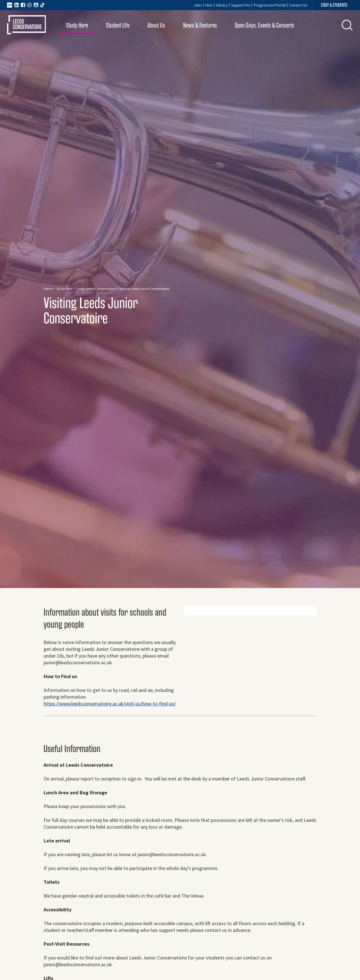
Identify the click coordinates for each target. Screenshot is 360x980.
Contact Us (298, 5)
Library (222, 5)
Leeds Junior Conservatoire (96, 289)
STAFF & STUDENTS (334, 5)
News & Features (200, 25)
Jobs (198, 5)
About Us (156, 25)
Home (48, 289)
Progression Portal (270, 5)
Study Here (77, 25)
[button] (347, 25)
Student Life (118, 25)
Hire (209, 5)
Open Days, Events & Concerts (265, 25)
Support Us (241, 5)
